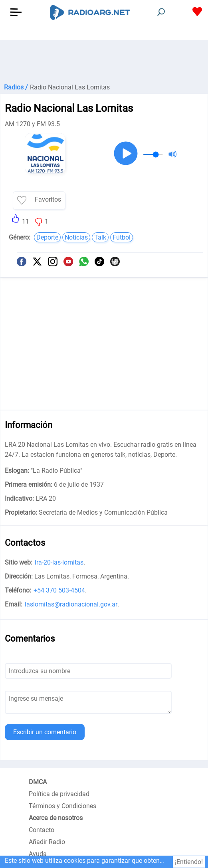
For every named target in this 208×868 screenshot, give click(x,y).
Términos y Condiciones (62, 806)
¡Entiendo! (189, 862)
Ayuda (38, 854)
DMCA (38, 782)
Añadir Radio (47, 842)
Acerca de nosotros (56, 818)
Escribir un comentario (45, 732)
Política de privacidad (59, 794)
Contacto (42, 830)
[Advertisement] (104, 60)
